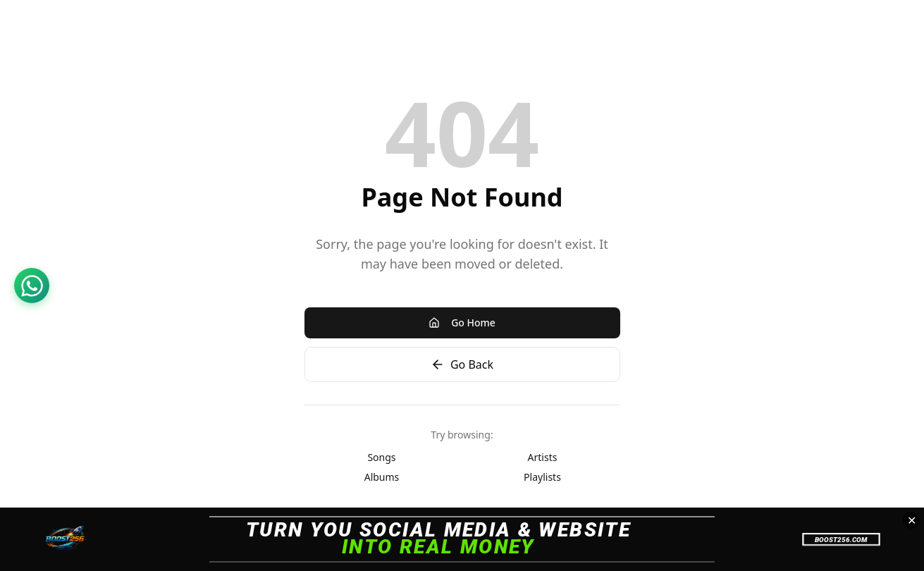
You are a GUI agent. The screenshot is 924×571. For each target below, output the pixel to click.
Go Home (462, 323)
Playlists (542, 477)
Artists (543, 457)
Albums (382, 477)
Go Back (462, 364)
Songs (381, 457)
